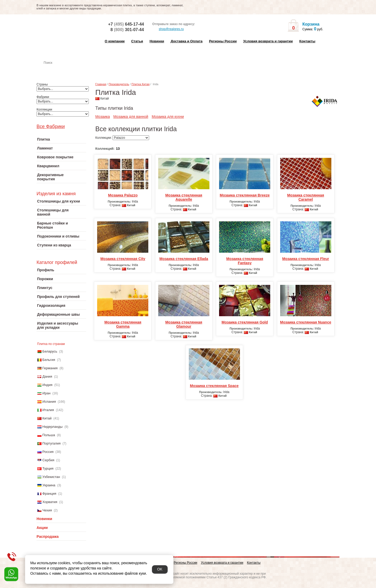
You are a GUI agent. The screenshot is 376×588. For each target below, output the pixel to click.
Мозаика (103, 117)
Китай (47, 418)
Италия (48, 410)
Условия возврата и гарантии (268, 41)
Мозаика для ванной (131, 117)
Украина (49, 485)
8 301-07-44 (127, 30)
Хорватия (50, 502)
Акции (42, 528)
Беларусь (50, 351)
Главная (101, 84)
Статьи (137, 41)
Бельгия (49, 360)
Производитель (119, 84)
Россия (48, 452)
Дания (47, 376)
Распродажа (48, 537)
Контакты (307, 41)
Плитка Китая (141, 84)
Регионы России (223, 41)
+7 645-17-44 (126, 24)
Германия (50, 368)
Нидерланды (52, 427)
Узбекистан (51, 477)
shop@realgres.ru (168, 29)
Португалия (51, 443)
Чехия (47, 510)
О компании (115, 41)
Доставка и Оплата (186, 41)
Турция (48, 468)
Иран (46, 393)
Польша (49, 435)
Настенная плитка (67, 70)
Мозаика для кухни (168, 117)
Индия (47, 385)
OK (160, 569)
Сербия (48, 460)
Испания (49, 402)
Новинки (157, 41)
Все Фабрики (51, 126)
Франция (49, 494)
